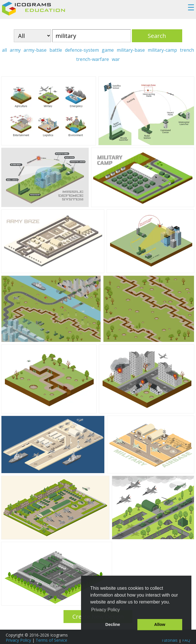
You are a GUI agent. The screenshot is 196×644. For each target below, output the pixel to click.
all (4, 50)
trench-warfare (93, 59)
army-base (35, 50)
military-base (131, 50)
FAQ (186, 640)
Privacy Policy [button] (105, 610)
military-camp (162, 50)
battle (56, 50)
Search (157, 36)
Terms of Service (51, 640)
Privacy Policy (18, 640)
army (15, 50)
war (116, 59)
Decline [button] (113, 624)
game (108, 50)
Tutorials (169, 640)
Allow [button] (160, 624)
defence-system (82, 50)
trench (187, 50)
